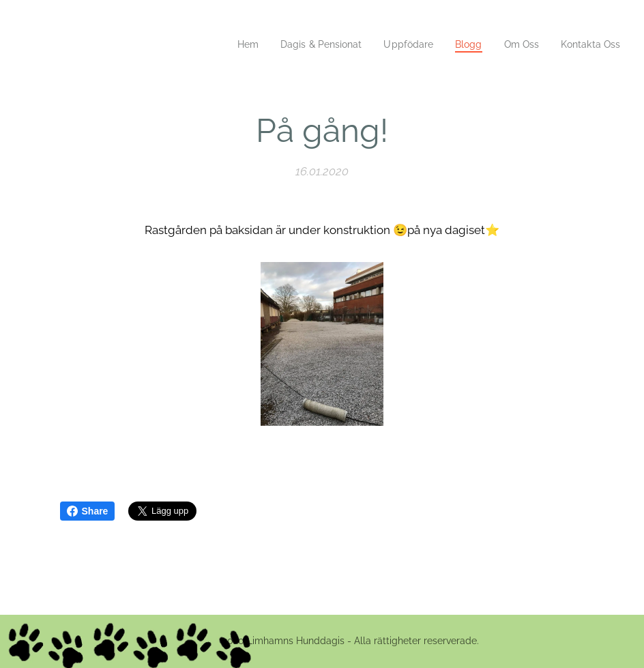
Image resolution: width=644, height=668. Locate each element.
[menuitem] (231, 44)
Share (88, 511)
